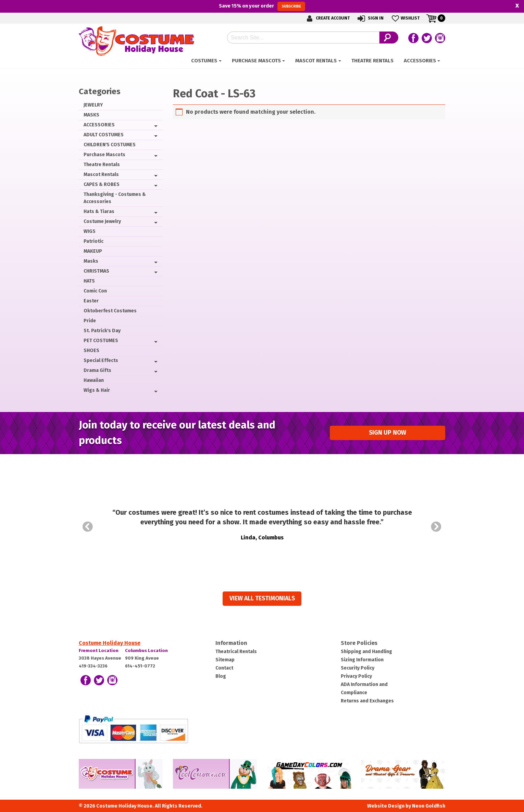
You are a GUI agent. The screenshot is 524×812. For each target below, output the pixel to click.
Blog (221, 676)
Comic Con (95, 291)
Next (436, 527)
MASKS (91, 115)
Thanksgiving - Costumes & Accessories (115, 198)
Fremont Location (99, 651)
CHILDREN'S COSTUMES (110, 145)
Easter (91, 301)
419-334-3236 (93, 666)
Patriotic (93, 241)
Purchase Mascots (256, 61)
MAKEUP (93, 251)
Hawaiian (94, 380)
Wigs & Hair (97, 390)
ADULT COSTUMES (104, 135)
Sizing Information (362, 660)
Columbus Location (146, 651)
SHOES (91, 351)
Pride (90, 321)
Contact (224, 668)
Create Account (327, 18)
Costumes (204, 61)
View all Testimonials (262, 598)
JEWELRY (93, 105)
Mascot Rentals (316, 61)
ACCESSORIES (420, 61)
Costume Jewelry (102, 221)
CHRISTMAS (96, 271)
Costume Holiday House (110, 643)
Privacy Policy (356, 676)
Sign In (370, 18)
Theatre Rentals (372, 61)
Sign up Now (388, 433)
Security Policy (358, 668)
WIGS (90, 231)
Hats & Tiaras (99, 211)
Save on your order (262, 6)
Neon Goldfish (429, 806)
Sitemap (225, 660)
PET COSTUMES (101, 341)
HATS (89, 281)
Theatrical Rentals (236, 652)
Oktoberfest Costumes (110, 311)
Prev (88, 527)
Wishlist (405, 18)
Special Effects (101, 360)
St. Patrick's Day (102, 331)
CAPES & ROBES (102, 184)
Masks (91, 261)
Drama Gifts (97, 370)
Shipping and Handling (366, 652)
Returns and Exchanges (367, 701)
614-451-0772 (140, 666)
